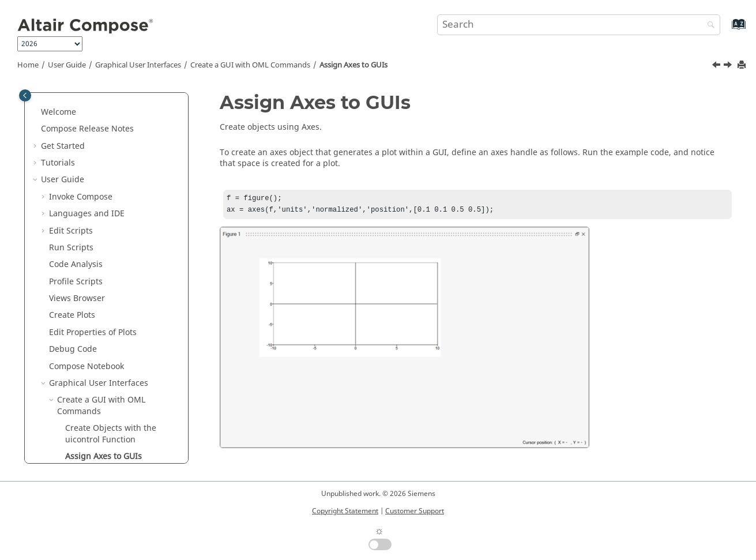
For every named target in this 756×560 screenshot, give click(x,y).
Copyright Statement (345, 511)
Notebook (86, 162)
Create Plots (72, 111)
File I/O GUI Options (96, 304)
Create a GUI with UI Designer (115, 320)
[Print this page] (743, 65)
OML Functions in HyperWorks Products (107, 445)
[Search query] (579, 25)
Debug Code (73, 145)
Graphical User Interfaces (138, 65)
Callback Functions (101, 270)
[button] (44, 95)
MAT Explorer (75, 371)
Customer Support (415, 511)
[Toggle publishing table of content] (25, 95)
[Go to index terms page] (726, 30)
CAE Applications (82, 337)
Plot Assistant (75, 405)
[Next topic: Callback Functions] (729, 66)
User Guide (67, 65)
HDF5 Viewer (73, 354)
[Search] (708, 26)
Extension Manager (86, 422)
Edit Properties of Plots (93, 128)
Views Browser (77, 94)
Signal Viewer (75, 388)
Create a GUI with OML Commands (250, 65)
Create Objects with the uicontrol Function (111, 230)
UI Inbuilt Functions (95, 286)
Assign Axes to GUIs (353, 65)
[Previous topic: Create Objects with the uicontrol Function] (717, 66)
